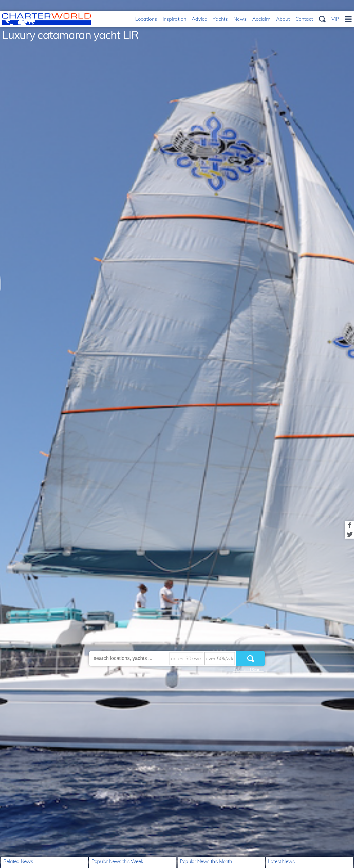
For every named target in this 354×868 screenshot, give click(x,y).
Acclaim (261, 19)
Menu (348, 19)
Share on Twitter (350, 534)
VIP (335, 19)
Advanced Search (248, 670)
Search (322, 19)
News (240, 19)
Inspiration (174, 19)
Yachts (220, 19)
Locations (146, 19)
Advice (199, 19)
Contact (304, 19)
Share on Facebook (350, 525)
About (283, 19)
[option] (177, 434)
